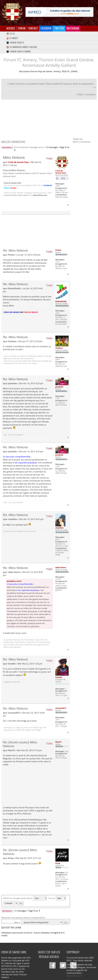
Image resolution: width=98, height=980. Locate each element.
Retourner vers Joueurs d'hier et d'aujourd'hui (23, 918)
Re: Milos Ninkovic (16, 250)
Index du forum (17, 84)
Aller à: (17, 922)
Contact (33, 28)
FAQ (81, 94)
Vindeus (12, 341)
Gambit (12, 664)
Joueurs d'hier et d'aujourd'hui (79, 84)
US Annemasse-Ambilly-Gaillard (22, 47)
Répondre (7, 147)
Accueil (11, 28)
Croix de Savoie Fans (18, 162)
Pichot (11, 255)
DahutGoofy (14, 288)
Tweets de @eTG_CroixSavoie (82, 140)
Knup (11, 858)
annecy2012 (14, 713)
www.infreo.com (40, 195)
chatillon (13, 519)
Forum (22, 28)
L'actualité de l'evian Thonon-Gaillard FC (45, 84)
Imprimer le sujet (94, 87)
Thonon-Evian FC (15, 43)
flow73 (11, 750)
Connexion (91, 94)
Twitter (59, 28)
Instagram (73, 28)
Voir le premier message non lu (29, 147)
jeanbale (12, 383)
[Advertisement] (49, 118)
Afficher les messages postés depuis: (25, 898)
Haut (68, 205)
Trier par (57, 898)
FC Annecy (12, 38)
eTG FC (11, 34)
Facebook (46, 28)
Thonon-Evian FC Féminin (19, 52)
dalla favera (14, 572)
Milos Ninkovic (13, 142)
